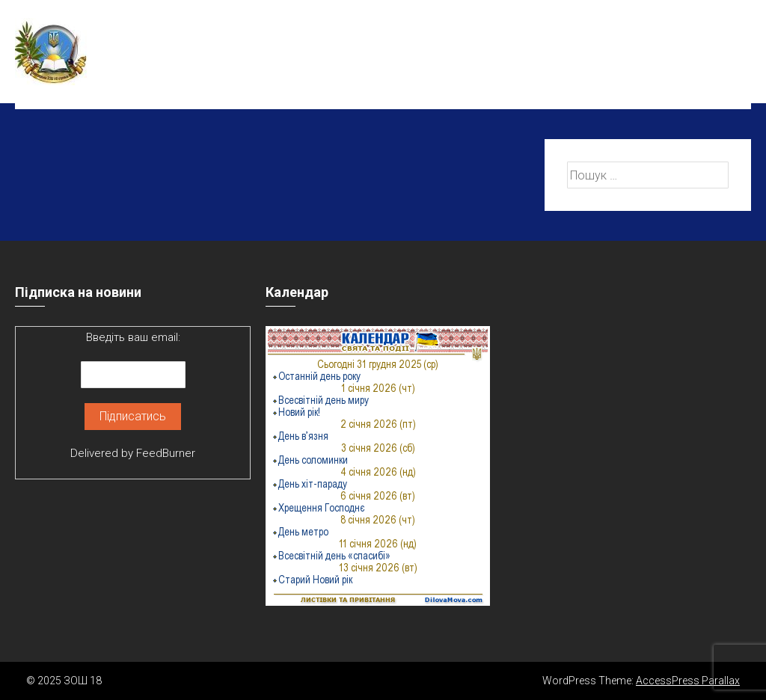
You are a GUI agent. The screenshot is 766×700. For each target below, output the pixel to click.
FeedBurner (166, 453)
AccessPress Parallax (688, 681)
